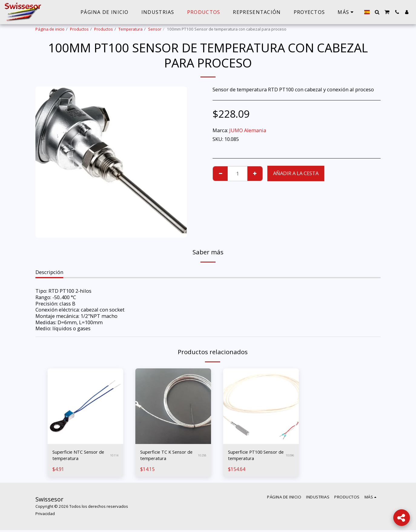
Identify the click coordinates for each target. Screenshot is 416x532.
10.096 (289, 456)
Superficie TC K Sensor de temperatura (167, 456)
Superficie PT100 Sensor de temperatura (255, 456)
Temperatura (130, 29)
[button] (377, 12)
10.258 (201, 456)
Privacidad (45, 515)
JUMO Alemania (248, 130)
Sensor (155, 29)
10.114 (113, 456)
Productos (79, 29)
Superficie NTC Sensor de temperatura (79, 456)
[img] (85, 406)
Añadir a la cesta (296, 173)
